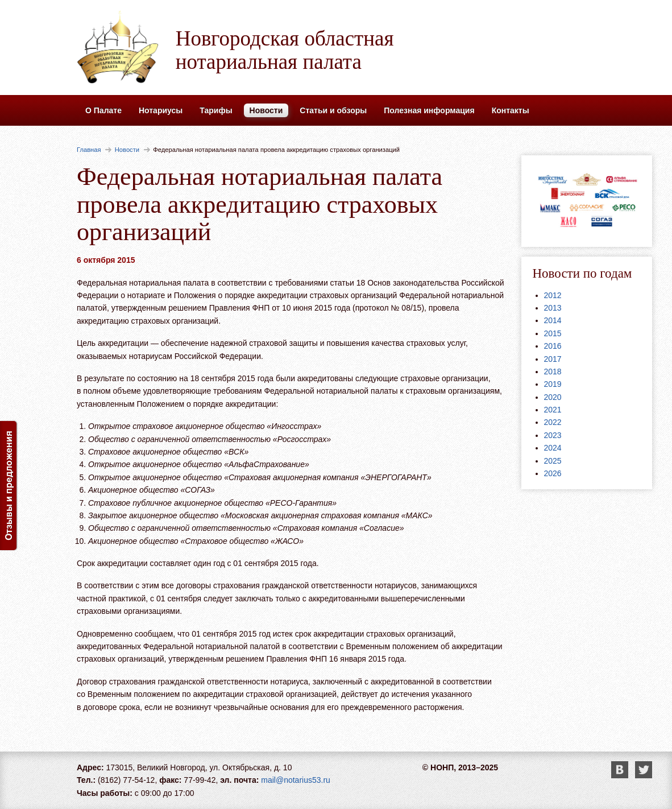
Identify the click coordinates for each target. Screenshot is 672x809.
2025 (553, 461)
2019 (553, 384)
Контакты (511, 110)
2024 (553, 448)
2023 (553, 435)
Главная (89, 150)
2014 (553, 320)
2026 (553, 473)
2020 (553, 397)
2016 (553, 346)
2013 (553, 308)
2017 (553, 359)
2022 (553, 422)
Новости (266, 110)
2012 (553, 295)
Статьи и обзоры (333, 110)
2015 (553, 333)
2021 (553, 410)
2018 (553, 372)
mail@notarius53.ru (296, 780)
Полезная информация (429, 110)
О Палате (103, 110)
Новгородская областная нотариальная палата (285, 50)
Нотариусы (161, 110)
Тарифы (216, 110)
